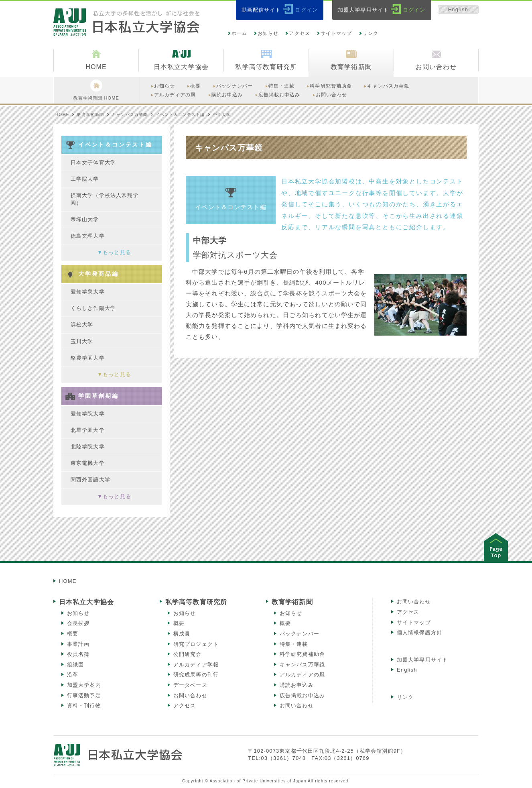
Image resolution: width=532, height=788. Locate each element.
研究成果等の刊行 (196, 675)
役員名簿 (78, 654)
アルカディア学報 (196, 665)
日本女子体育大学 (93, 162)
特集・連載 (294, 644)
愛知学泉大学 (88, 292)
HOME (62, 115)
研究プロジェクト (196, 644)
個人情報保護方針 (419, 632)
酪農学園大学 (88, 358)
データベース (190, 685)
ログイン (306, 10)
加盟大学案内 (84, 685)
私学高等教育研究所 (196, 602)
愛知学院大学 (88, 414)
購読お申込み (297, 685)
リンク (371, 33)
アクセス (299, 33)
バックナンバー (300, 634)
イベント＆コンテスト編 (180, 115)
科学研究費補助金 (302, 654)
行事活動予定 (84, 695)
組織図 (75, 665)
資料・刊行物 (84, 706)
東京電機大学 (88, 463)
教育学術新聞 (90, 115)
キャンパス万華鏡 (130, 115)
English (458, 9)
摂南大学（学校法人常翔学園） (105, 199)
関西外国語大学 (90, 480)
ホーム (239, 33)
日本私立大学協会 (86, 602)
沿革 (73, 675)
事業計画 (78, 644)
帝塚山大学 (85, 219)
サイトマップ (336, 33)
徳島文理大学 (88, 236)
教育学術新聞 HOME (96, 90)
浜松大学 (82, 325)
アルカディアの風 (302, 675)
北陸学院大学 (88, 447)
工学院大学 (85, 179)
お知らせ (268, 33)
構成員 (182, 634)
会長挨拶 (78, 623)
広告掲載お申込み (302, 695)
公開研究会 (188, 654)
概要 (73, 634)
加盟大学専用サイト (422, 660)
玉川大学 (82, 341)
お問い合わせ (190, 695)
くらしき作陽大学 (93, 308)
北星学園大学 (88, 430)
